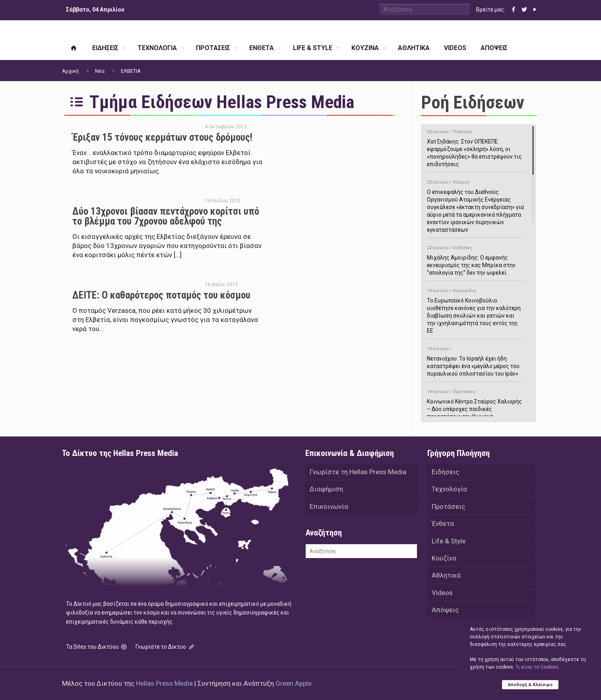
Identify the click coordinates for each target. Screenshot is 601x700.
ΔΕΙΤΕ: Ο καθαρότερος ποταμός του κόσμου (161, 295)
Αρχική (70, 71)
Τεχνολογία (449, 489)
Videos (442, 594)
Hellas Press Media (164, 683)
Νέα (100, 71)
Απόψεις (445, 612)
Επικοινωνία (329, 507)
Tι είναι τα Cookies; (537, 667)
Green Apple (294, 683)
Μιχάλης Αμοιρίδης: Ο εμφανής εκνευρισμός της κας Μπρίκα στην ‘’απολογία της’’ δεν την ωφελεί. (476, 259)
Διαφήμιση (326, 489)
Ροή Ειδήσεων (473, 102)
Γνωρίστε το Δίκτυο (165, 647)
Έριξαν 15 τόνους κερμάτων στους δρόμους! (162, 137)
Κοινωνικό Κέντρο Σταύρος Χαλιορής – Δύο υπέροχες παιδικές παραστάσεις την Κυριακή (476, 403)
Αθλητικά (446, 577)
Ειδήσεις (445, 472)
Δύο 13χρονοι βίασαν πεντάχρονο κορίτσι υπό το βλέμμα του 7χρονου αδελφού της (166, 216)
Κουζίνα (444, 559)
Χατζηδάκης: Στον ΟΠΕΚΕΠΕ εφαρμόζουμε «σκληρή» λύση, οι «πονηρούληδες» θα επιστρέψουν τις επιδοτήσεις (476, 147)
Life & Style (449, 542)
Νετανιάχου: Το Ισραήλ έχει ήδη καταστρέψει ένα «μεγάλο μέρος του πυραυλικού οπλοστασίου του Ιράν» (476, 360)
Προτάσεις (448, 507)
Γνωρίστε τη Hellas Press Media (358, 472)
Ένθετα (443, 524)
